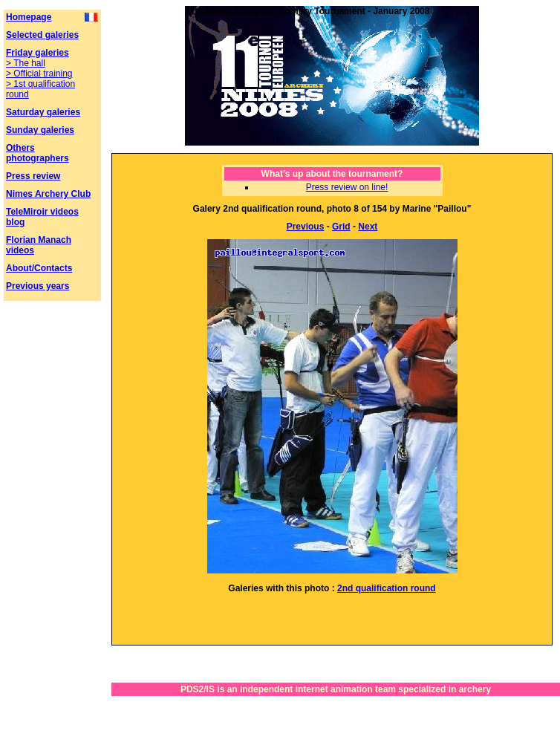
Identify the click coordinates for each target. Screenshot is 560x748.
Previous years (38, 286)
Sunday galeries (40, 130)
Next (368, 227)
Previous (306, 227)
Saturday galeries (43, 112)
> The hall (26, 63)
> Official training (39, 74)
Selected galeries (42, 35)
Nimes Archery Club (48, 194)
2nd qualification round (387, 588)
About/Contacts (39, 268)
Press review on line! (347, 187)
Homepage (29, 17)
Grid (341, 227)
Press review (33, 176)
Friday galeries (38, 53)
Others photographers (38, 153)
